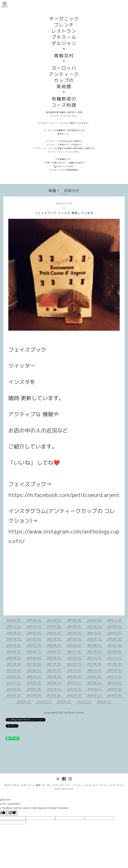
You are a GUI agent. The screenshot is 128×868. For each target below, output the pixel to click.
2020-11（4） (95, 670)
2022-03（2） (55, 658)
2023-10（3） (55, 645)
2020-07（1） (14, 676)
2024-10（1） (115, 633)
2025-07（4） (55, 626)
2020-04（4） (55, 676)
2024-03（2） (75, 639)
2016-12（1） (75, 695)
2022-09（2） (115, 651)
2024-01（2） (115, 639)
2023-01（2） (55, 651)
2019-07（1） (75, 683)
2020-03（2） (75, 676)
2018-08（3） (115, 689)
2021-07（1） (55, 664)
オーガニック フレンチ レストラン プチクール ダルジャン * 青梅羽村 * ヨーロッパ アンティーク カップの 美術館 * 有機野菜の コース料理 (64, 62)
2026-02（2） (75, 620)
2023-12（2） (14, 645)
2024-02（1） (95, 639)
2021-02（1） (34, 670)
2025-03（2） (14, 633)
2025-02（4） (34, 633)
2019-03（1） (115, 683)
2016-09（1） (95, 695)
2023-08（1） (95, 645)
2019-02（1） (14, 689)
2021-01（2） (55, 670)
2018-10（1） (75, 689)
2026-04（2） (34, 620)
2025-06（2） (75, 626)
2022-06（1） (14, 658)
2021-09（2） (14, 664)
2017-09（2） (34, 695)
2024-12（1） (75, 633)
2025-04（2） (115, 626)
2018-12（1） (55, 689)
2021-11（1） (115, 658)
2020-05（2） (34, 676)
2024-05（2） (34, 639)
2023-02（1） (34, 651)
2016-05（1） (44, 701)
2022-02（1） (75, 658)
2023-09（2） (75, 645)
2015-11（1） (85, 701)
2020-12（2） (75, 670)
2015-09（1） (105, 701)
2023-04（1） (14, 651)
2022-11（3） (75, 651)
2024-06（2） (14, 639)
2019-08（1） (55, 683)
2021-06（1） (75, 664)
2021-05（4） (95, 664)
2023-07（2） (115, 645)
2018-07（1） (14, 695)
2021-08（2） (34, 664)
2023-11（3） (34, 645)
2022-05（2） (34, 658)
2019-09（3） (34, 683)
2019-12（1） (115, 676)
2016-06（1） (24, 701)
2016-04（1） (65, 701)
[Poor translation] (12, 813)
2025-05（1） (95, 626)
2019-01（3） (34, 689)
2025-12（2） (115, 620)
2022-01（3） (95, 658)
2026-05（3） (14, 620)
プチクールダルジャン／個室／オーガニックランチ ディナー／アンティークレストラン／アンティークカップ (66, 785)
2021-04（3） (115, 664)
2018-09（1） (95, 689)
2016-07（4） (115, 695)
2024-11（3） (95, 633)
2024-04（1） (55, 639)
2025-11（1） (14, 626)
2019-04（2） (95, 683)
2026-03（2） (55, 620)
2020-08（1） (115, 670)
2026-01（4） (95, 620)
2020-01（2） (95, 676)
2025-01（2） (55, 633)
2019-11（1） (14, 683)
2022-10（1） (95, 651)
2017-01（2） (55, 695)
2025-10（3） (34, 626)
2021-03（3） (14, 670)
